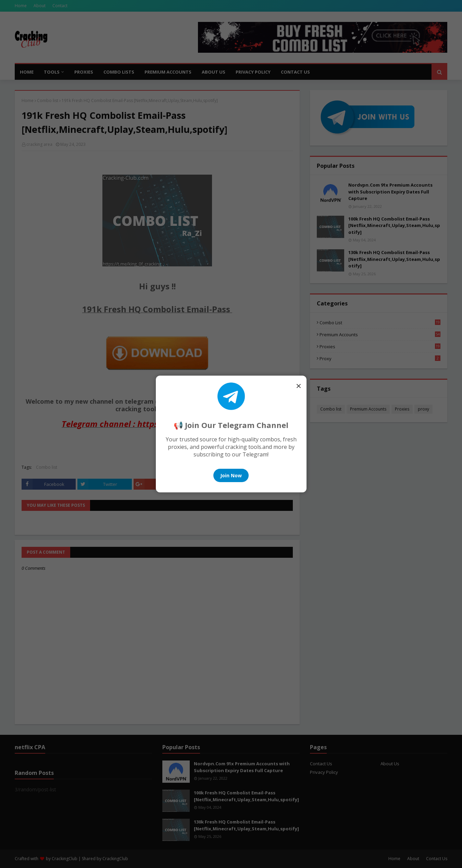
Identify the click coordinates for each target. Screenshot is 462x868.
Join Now (231, 475)
